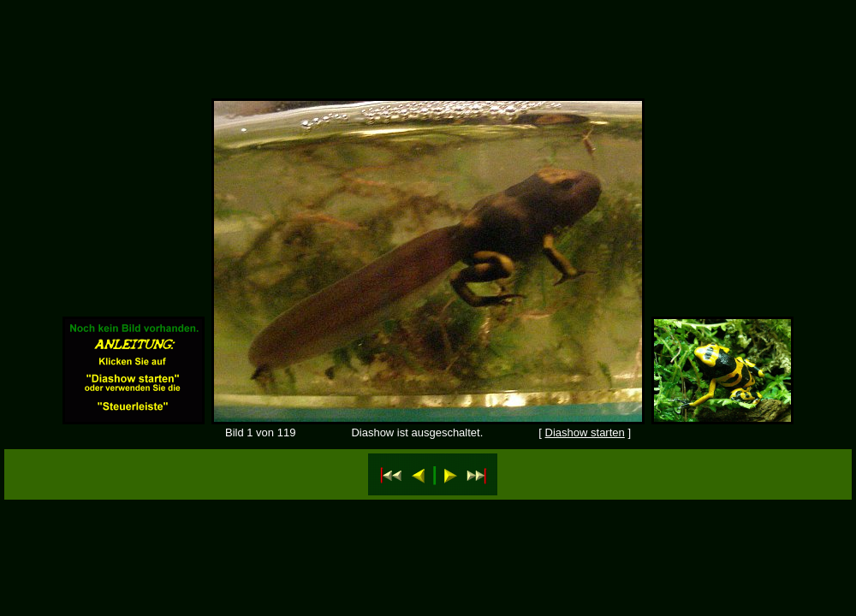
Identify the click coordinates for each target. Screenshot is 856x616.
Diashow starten (585, 432)
